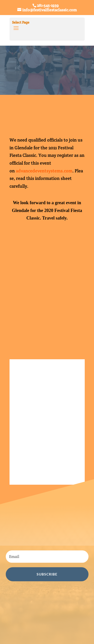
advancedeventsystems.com (44, 171)
